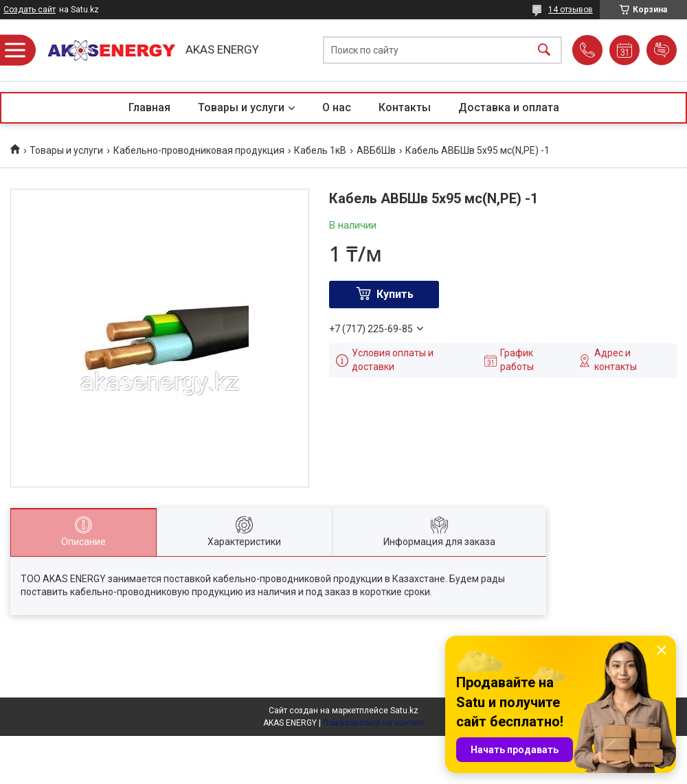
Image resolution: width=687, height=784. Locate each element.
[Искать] (544, 50)
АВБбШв (376, 150)
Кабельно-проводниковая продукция (199, 150)
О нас (337, 107)
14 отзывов (571, 10)
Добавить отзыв (662, 50)
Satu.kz (404, 711)
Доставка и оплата (509, 107)
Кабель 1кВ (320, 150)
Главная (149, 107)
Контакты (405, 107)
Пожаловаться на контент (374, 723)
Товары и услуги (241, 107)
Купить (395, 294)
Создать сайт (30, 10)
